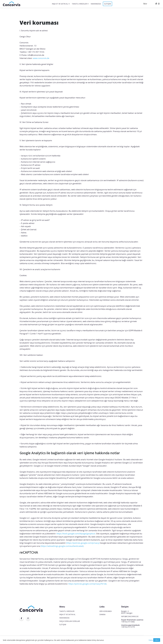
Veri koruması (106, 611)
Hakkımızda (96, 4)
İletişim (108, 4)
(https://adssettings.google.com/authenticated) (62, 546)
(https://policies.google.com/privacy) (83, 543)
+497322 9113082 (128, 622)
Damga (102, 614)
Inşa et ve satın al (60, 4)
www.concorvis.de (41, 58)
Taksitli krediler (79, 4)
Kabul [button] (157, 640)
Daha (151, 640)
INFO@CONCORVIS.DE (130, 616)
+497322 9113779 (128, 627)
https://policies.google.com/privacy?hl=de (87, 584)
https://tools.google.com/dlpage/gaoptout (76, 534)
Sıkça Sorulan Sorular (70, 621)
